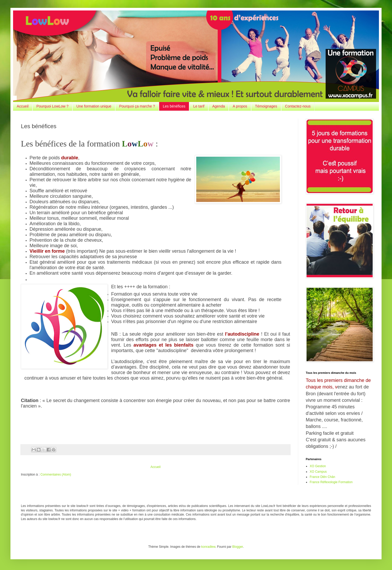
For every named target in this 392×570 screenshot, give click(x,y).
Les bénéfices (174, 106)
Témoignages (266, 106)
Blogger (238, 547)
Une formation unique (94, 106)
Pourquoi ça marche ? (137, 106)
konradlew (208, 547)
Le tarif (199, 106)
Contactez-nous (298, 106)
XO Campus (318, 472)
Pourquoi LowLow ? (52, 106)
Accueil (23, 106)
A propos (240, 106)
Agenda (218, 106)
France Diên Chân (322, 477)
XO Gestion (318, 466)
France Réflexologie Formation (331, 482)
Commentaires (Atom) (56, 475)
